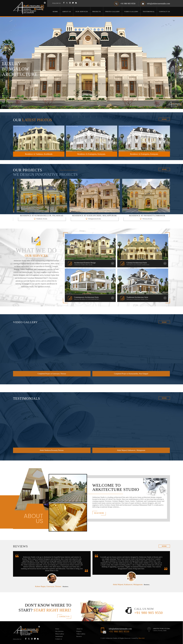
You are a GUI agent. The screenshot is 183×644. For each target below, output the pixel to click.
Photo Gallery (113, 12)
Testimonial (149, 12)
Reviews (79, 636)
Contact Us (165, 12)
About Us (67, 12)
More (164, 119)
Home (55, 12)
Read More (99, 513)
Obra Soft (141, 638)
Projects (97, 12)
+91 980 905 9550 (128, 4)
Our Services (82, 12)
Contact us (59, 639)
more (164, 546)
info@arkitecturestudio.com (158, 4)
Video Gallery (131, 12)
